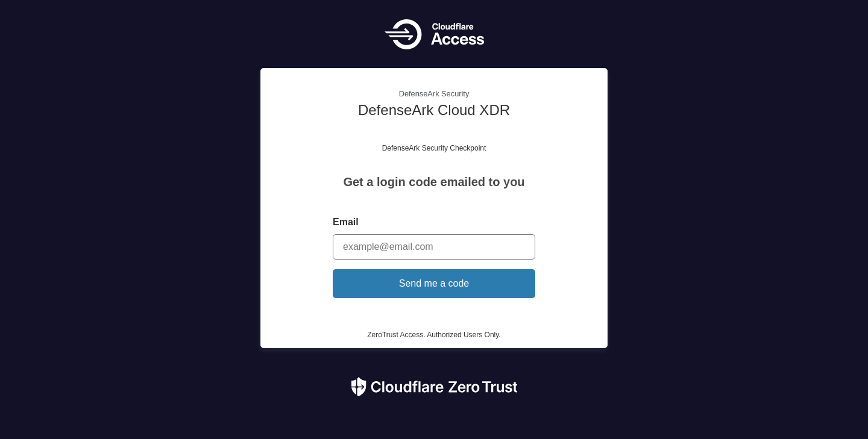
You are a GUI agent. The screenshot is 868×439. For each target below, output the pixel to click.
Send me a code (434, 283)
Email (346, 222)
